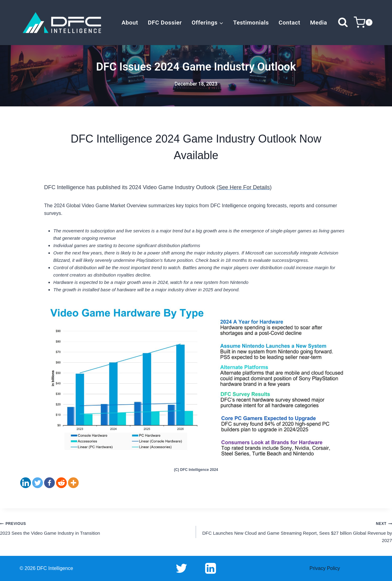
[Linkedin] (26, 483)
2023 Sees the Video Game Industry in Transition (96, 528)
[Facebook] (49, 483)
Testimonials (251, 23)
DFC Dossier (165, 23)
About (130, 23)
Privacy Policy (325, 568)
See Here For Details (244, 187)
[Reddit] (61, 483)
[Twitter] (38, 483)
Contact (290, 23)
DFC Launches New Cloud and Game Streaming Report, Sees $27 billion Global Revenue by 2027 (296, 531)
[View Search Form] (343, 23)
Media (318, 23)
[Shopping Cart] (363, 23)
